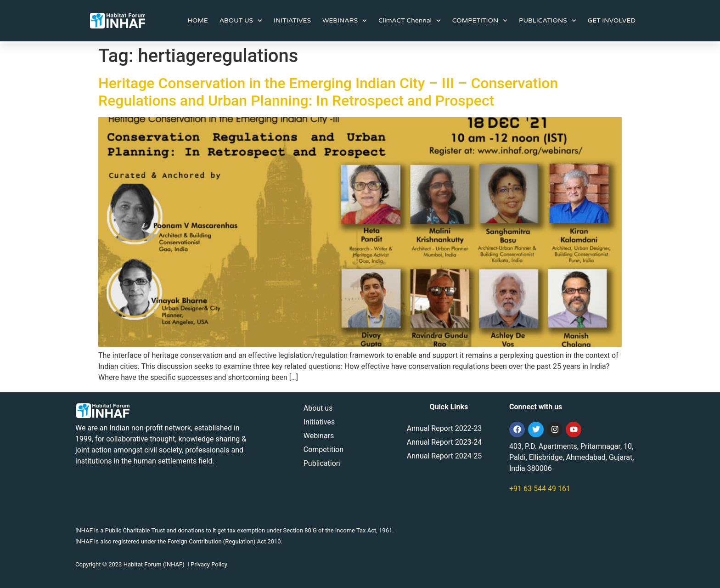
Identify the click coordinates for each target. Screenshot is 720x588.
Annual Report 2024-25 (444, 456)
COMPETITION (480, 21)
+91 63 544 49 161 (540, 489)
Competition (323, 449)
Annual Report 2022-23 (444, 428)
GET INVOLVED (612, 20)
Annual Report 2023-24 (444, 442)
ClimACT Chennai (410, 21)
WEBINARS (345, 21)
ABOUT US (241, 21)
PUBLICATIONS (548, 21)
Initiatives (319, 422)
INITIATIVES (292, 20)
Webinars (319, 436)
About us (318, 408)
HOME (197, 20)
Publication (322, 463)
